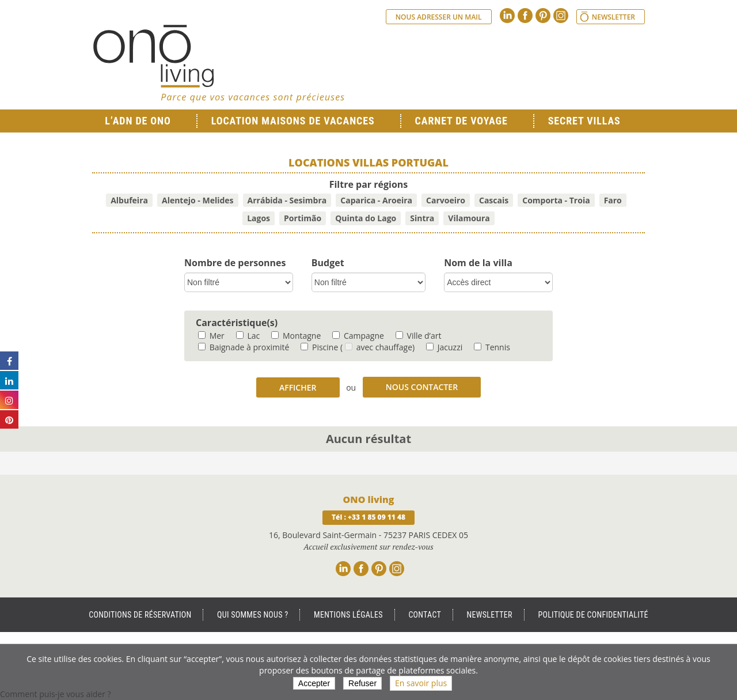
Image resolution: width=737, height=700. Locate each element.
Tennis (492, 347)
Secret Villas (584, 121)
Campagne (358, 336)
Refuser (362, 683)
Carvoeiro (446, 200)
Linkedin (507, 16)
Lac (248, 336)
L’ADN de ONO (138, 121)
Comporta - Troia (556, 200)
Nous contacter (422, 387)
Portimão (303, 218)
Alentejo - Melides (198, 200)
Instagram (561, 16)
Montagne (296, 336)
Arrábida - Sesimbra (287, 200)
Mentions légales (348, 615)
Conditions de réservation (140, 615)
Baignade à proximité (244, 347)
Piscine (319, 347)
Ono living (219, 63)
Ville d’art (419, 336)
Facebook (525, 16)
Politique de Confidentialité (593, 615)
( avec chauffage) (377, 347)
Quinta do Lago (366, 218)
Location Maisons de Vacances (293, 121)
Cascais (494, 200)
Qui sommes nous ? (252, 615)
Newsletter (613, 17)
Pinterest (543, 16)
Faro (613, 200)
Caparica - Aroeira (376, 200)
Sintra (422, 218)
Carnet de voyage (461, 121)
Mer (211, 336)
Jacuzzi (444, 347)
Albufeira (129, 200)
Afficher (298, 387)
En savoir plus (421, 683)
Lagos (259, 218)
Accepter (314, 683)
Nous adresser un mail (439, 17)
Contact (425, 615)
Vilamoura (469, 218)
